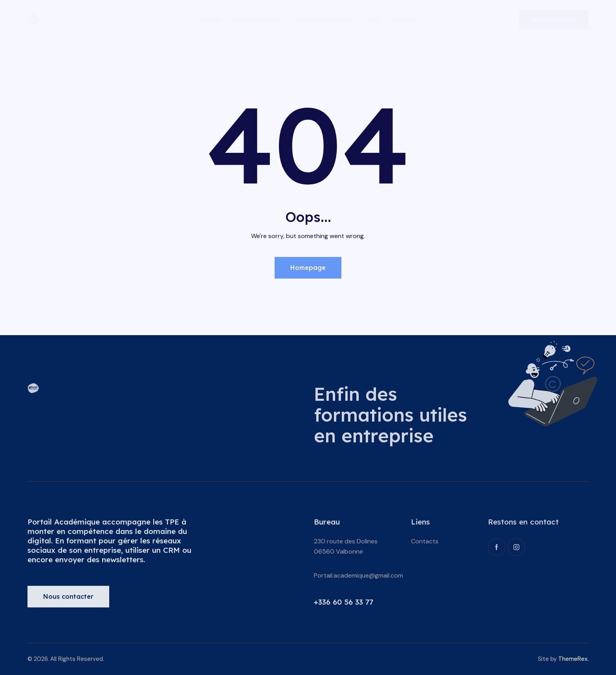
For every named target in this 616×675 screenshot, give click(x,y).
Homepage (308, 268)
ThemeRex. (573, 659)
